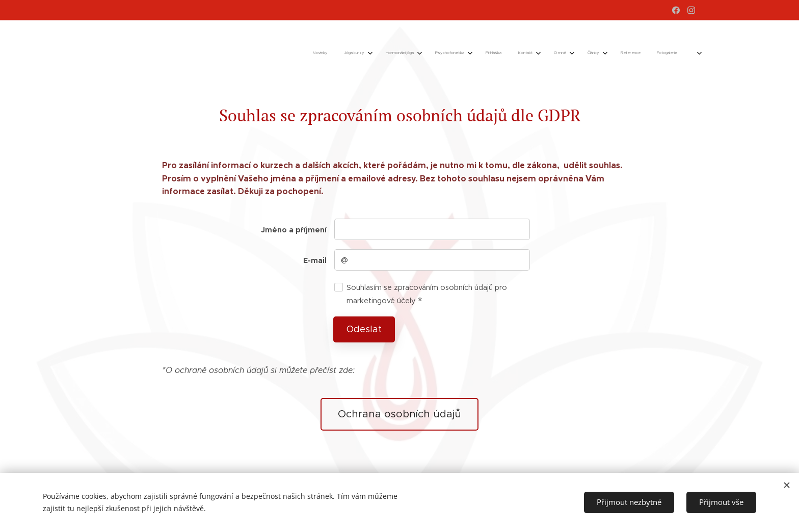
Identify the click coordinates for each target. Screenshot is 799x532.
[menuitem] (472, 54)
